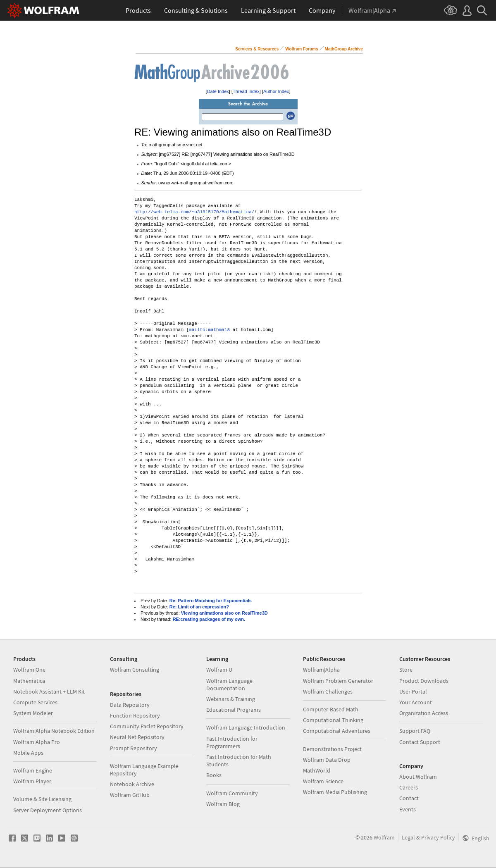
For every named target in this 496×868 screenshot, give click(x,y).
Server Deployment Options (48, 810)
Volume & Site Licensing (42, 799)
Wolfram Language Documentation (229, 684)
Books (214, 775)
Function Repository (135, 715)
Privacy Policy (438, 837)
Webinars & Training (231, 699)
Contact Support (420, 742)
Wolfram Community (232, 793)
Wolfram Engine (33, 770)
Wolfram (384, 837)
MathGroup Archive (344, 49)
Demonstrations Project (332, 749)
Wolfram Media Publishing (335, 792)
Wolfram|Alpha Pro (37, 742)
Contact (409, 798)
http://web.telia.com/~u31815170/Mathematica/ (194, 212)
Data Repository (130, 705)
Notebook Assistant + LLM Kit (49, 692)
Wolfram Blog (223, 804)
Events (408, 809)
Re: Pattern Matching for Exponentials (211, 601)
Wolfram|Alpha (321, 670)
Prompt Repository (134, 748)
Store (406, 670)
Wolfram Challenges (328, 692)
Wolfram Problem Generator (338, 681)
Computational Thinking (333, 720)
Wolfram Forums (302, 49)
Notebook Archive (132, 784)
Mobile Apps (28, 753)
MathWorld (317, 770)
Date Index (218, 91)
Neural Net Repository (137, 737)
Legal (408, 837)
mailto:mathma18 (209, 330)
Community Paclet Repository (147, 726)
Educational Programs (234, 710)
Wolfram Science (323, 781)
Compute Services (35, 702)
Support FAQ (415, 731)
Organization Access (424, 713)
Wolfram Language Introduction (246, 727)
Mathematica (29, 681)
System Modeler (33, 713)
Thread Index (246, 91)
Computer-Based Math (331, 709)
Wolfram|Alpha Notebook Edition (54, 731)
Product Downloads (424, 681)
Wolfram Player (32, 781)
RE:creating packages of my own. (209, 619)
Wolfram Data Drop (327, 760)
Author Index (276, 91)
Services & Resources (257, 49)
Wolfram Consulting (135, 670)
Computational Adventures (337, 731)
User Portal (413, 692)
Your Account (416, 702)
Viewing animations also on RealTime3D (224, 613)
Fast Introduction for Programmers (232, 742)
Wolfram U (219, 670)
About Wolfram (418, 777)
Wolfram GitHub (130, 795)
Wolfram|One (29, 670)
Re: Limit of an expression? (199, 607)
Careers (409, 787)
